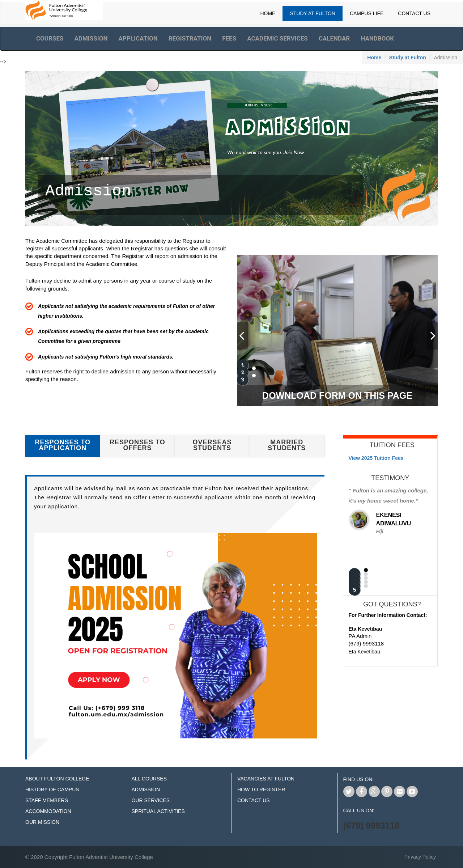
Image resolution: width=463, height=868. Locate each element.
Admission (91, 38)
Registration (190, 38)
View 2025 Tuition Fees (376, 458)
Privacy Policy (420, 857)
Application (138, 38)
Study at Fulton (408, 58)
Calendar (334, 38)
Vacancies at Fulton (266, 779)
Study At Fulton (313, 13)
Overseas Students (212, 445)
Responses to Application (63, 445)
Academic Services (277, 38)
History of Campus (52, 789)
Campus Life (367, 13)
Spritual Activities (158, 811)
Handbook (377, 38)
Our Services (151, 800)
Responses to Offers (137, 445)
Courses (50, 38)
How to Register (261, 789)
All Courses (149, 779)
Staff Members (47, 800)
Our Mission (42, 822)
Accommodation (48, 811)
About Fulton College (57, 779)
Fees (229, 38)
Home (268, 13)
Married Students (287, 445)
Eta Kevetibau (364, 652)
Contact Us (414, 13)
